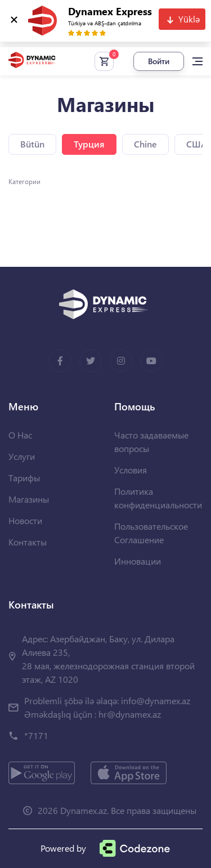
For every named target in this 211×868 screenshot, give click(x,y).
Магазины (29, 499)
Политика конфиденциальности (158, 498)
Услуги (22, 456)
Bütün (32, 144)
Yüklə (189, 19)
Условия (131, 470)
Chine (145, 144)
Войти (159, 61)
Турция (89, 144)
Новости (25, 520)
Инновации (138, 561)
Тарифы (24, 478)
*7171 (36, 735)
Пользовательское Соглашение (151, 533)
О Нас (20, 435)
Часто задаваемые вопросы (151, 442)
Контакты (28, 542)
